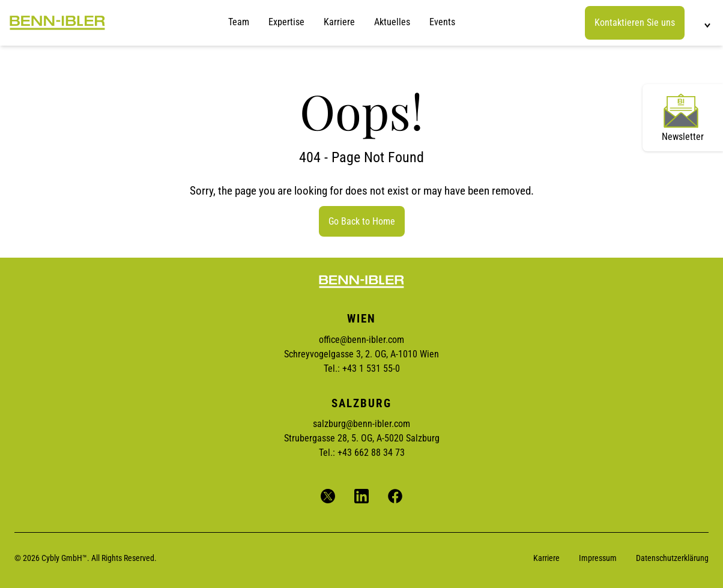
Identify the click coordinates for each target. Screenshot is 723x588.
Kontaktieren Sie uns (635, 23)
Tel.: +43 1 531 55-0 (362, 368)
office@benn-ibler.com (361, 340)
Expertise (286, 22)
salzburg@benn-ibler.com (361, 424)
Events (442, 22)
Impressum (598, 558)
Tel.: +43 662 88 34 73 (362, 453)
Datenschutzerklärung (672, 558)
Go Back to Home (362, 221)
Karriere (339, 22)
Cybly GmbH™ (64, 558)
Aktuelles (392, 22)
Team (239, 22)
